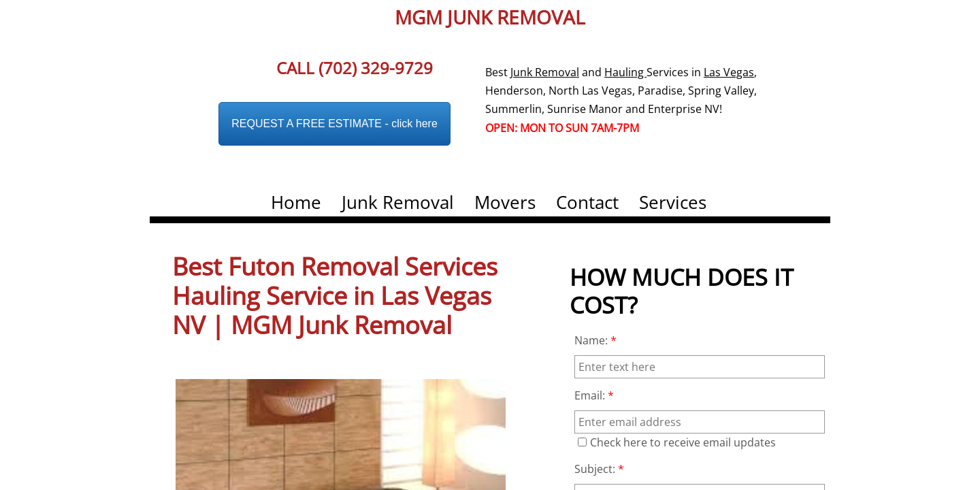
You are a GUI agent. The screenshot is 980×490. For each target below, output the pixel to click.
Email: (594, 395)
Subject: (599, 469)
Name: (595, 340)
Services (673, 202)
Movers (505, 202)
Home (296, 202)
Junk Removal (398, 202)
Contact (587, 202)
